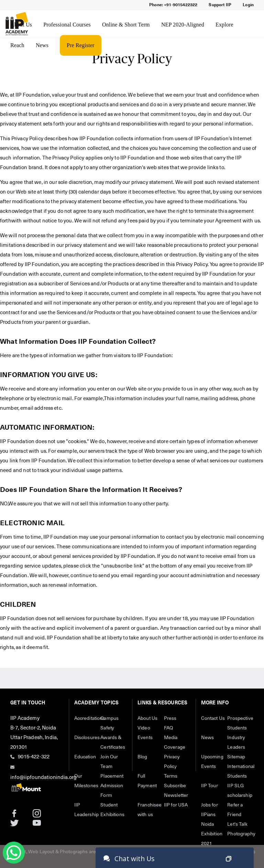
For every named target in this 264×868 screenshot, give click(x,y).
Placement (112, 776)
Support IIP (220, 5)
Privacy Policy (172, 762)
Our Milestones (86, 781)
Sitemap (236, 757)
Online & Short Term (126, 25)
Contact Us (213, 718)
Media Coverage (175, 743)
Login (248, 5)
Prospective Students (240, 723)
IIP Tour (210, 786)
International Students (240, 771)
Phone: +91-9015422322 (173, 5)
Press (170, 718)
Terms (171, 776)
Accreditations (87, 718)
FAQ (168, 728)
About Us (21, 25)
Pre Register (80, 45)
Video (144, 728)
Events (145, 738)
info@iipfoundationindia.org (43, 777)
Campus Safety (109, 723)
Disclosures (87, 738)
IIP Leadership (87, 810)
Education (85, 757)
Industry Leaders (236, 743)
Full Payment (147, 781)
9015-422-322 (34, 757)
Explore (224, 25)
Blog (142, 757)
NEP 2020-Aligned (183, 25)
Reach (17, 45)
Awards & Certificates (113, 743)
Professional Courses (67, 25)
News (42, 45)
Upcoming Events (212, 762)
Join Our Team (109, 762)
